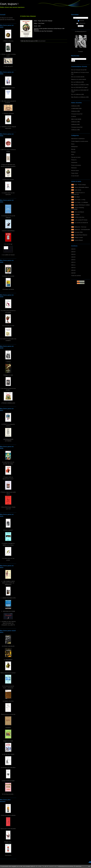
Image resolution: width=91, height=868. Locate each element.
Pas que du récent (76, 157)
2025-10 (73, 268)
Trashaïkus (8, 728)
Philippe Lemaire (79, 237)
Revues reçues (75, 170)
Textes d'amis (75, 173)
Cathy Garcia (78, 190)
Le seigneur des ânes (8, 701)
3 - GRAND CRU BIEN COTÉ (8, 598)
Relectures (74, 168)
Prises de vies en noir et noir (8, 714)
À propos (81, 51)
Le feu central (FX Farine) (81, 220)
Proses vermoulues (76, 165)
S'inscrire (81, 21)
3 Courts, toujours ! (8, 530)
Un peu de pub (75, 176)
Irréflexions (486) (75, 130)
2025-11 (73, 265)
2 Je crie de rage (8, 244)
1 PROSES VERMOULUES (8, 403)
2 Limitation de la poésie (8, 276)
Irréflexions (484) (80, 82)
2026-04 (73, 252)
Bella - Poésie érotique (80, 185)
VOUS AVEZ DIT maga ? (82, 87)
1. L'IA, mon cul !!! (8, 66)
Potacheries (74, 162)
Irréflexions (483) (80, 94)
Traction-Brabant (79, 240)
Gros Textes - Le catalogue (81, 202)
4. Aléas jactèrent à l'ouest (8, 88)
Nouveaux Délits (79, 232)
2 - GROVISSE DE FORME (8, 611)
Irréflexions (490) (75, 106)
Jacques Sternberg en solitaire (82, 205)
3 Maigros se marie (8, 375)
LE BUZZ (74, 116)
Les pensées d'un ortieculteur (8, 767)
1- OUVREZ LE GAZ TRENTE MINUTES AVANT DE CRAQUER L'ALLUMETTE (8, 623)
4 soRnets (8, 362)
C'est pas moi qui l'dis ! (81, 70)
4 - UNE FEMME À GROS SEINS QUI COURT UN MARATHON (8, 583)
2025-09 (73, 270)
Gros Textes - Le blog (80, 200)
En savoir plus (78, 866)
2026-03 (73, 254)
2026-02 (73, 257)
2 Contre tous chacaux (8, 179)
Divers (73, 144)
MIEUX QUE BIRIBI (76, 119)
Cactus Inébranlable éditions (82, 187)
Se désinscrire (81, 23)
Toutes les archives (76, 276)
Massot (73, 79)
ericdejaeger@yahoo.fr (81, 31)
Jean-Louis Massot (79, 212)
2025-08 (73, 273)
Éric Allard (77, 197)
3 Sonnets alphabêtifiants (8, 231)
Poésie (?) (74, 160)
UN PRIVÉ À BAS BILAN (8, 646)
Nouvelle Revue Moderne (81, 235)
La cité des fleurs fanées (8, 754)
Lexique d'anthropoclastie (8, 781)
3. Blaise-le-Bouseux (8, 41)
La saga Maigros (8, 659)
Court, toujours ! (9, 4)
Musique (73, 152)
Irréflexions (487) (75, 124)
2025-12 (73, 262)
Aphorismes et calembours (78, 139)
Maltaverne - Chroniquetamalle (82, 229)
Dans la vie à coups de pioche (8, 829)
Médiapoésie (74, 147)
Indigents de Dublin (8, 741)
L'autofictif (77, 215)
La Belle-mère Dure (79, 217)
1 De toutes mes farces (8, 289)
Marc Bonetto (75, 72)
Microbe (73, 149)
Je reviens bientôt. (80, 77)
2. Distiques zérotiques (8, 113)
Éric (72, 70)
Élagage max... (8, 842)
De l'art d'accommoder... (8, 794)
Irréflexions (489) (75, 111)
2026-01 (73, 260)
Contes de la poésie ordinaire (8, 815)
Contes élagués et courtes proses (80, 141)
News (73, 155)
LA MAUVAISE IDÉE (76, 108)
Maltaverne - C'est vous (80, 227)
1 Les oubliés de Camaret (8, 255)
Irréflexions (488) (75, 122)
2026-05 (73, 249)
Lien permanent (42, 41)
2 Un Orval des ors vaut (8, 325)
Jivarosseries (8, 855)
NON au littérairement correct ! (8, 673)
